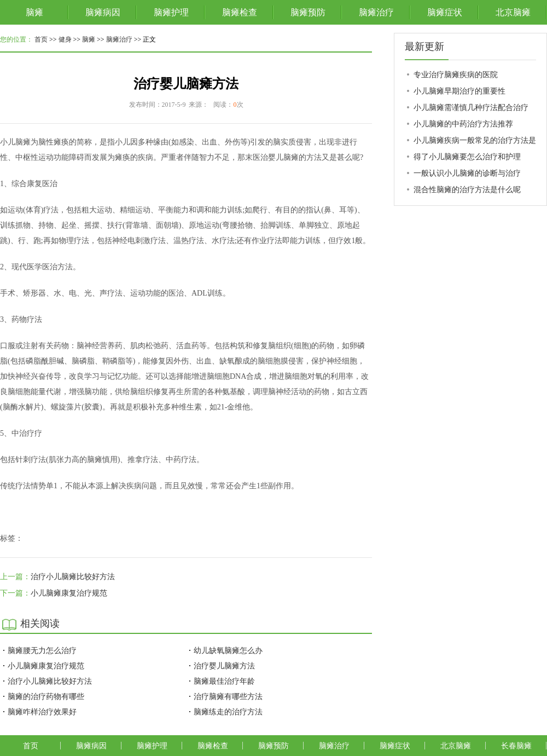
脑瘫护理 (171, 12)
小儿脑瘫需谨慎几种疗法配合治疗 (471, 107)
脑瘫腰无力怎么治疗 (42, 650)
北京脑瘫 (513, 12)
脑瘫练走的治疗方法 (228, 712)
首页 (41, 39)
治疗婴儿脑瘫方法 (224, 666)
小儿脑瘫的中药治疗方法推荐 (463, 124)
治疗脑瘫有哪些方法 (228, 696)
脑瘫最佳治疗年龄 (224, 681)
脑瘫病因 (103, 12)
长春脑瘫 (516, 746)
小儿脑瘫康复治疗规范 (69, 593)
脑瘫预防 (308, 12)
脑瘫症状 (445, 12)
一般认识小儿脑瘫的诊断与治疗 (467, 173)
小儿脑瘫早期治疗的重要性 (459, 91)
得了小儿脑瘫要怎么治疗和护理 (467, 157)
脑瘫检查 (240, 12)
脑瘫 (34, 12)
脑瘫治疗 (376, 12)
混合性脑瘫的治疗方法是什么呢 (467, 189)
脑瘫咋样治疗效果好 (42, 712)
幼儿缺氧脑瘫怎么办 (228, 650)
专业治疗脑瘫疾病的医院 (456, 74)
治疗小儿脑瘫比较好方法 (73, 577)
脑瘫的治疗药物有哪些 (46, 696)
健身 (65, 39)
